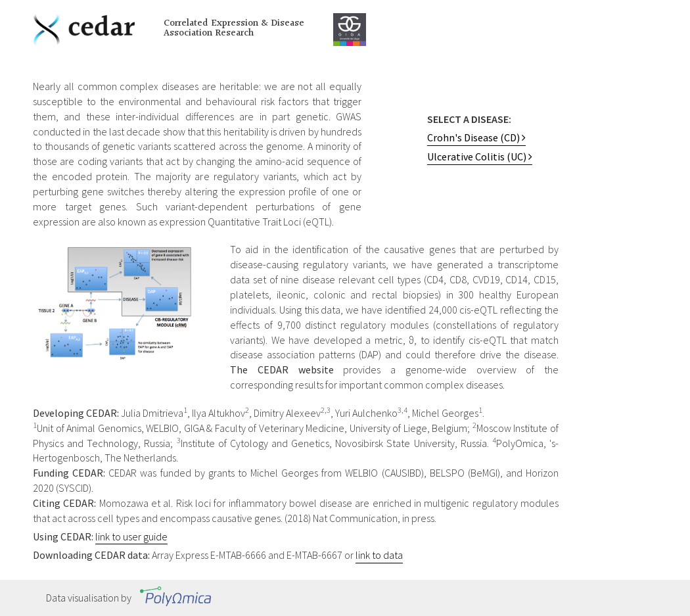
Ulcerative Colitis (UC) (480, 156)
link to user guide (131, 536)
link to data (379, 555)
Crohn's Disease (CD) (476, 137)
